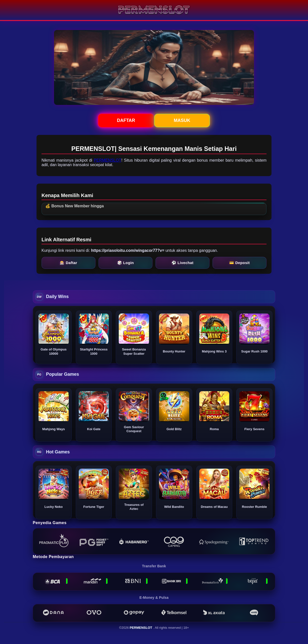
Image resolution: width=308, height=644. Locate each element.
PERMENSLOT (107, 160)
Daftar (126, 120)
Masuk (182, 120)
